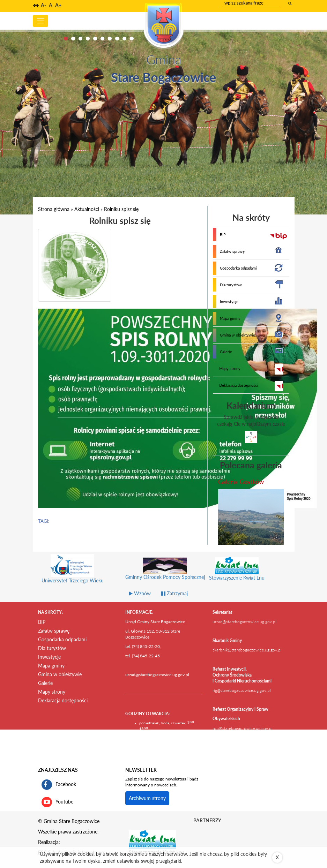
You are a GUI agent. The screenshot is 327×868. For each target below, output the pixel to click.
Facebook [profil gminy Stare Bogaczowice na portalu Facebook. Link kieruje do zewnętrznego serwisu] (59, 785)
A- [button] (43, 5)
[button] (36, 6)
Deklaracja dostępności (239, 385)
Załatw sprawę (232, 251)
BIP (223, 235)
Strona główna (54, 209)
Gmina (164, 59)
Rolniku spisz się (121, 209)
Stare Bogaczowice (163, 77)
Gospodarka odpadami (238, 268)
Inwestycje (229, 301)
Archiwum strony (147, 798)
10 (132, 39)
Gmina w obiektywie (237, 335)
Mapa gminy (230, 318)
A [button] (51, 5)
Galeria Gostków (241, 482)
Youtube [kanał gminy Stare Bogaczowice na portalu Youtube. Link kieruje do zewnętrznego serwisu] (57, 802)
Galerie (226, 352)
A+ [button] (58, 5)
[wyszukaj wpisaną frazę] (290, 3)
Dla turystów (231, 285)
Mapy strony (230, 368)
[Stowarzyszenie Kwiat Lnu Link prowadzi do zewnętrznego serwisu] (152, 839)
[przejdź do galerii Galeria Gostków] (251, 517)
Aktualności (87, 209)
